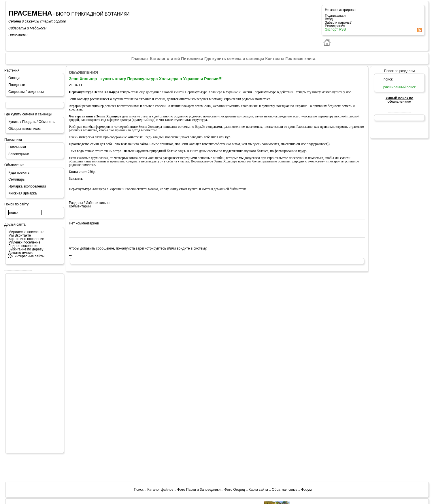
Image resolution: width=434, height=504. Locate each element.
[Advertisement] (31, 363)
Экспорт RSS (335, 29)
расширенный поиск (399, 87)
